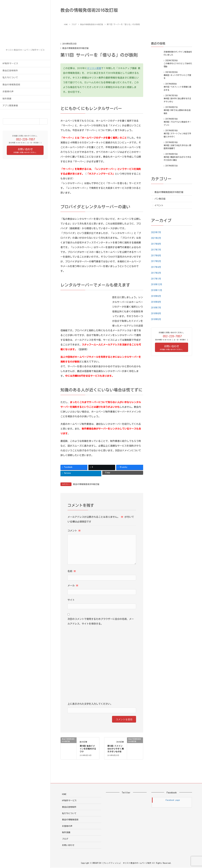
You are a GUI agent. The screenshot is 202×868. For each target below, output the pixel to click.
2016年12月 (157, 284)
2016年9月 (157, 296)
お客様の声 (8, 92)
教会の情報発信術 (11, 85)
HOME (64, 794)
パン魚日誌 (160, 199)
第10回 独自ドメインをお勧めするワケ (88, 749)
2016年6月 (157, 313)
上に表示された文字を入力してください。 (90, 704)
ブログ (65, 839)
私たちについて (10, 77)
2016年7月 (157, 308)
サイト (71, 600)
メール (73, 586)
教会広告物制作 (10, 71)
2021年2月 (157, 238)
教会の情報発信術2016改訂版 (77, 48)
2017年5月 (157, 261)
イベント (159, 205)
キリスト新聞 (94, 68)
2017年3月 (157, 273)
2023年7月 (157, 232)
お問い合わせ (68, 846)
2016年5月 (157, 319)
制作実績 (7, 99)
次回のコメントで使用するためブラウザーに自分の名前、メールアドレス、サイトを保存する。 (101, 621)
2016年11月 (157, 290)
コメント (74, 531)
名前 (72, 571)
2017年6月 (157, 255)
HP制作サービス (10, 63)
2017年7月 (157, 250)
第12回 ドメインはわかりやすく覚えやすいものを (116, 749)
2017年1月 (157, 279)
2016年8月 (157, 302)
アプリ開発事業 (10, 106)
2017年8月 (157, 244)
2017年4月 (157, 267)
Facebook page (173, 800)
